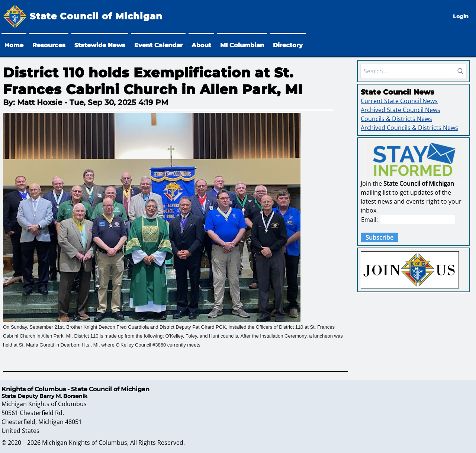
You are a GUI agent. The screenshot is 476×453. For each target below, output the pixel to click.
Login (461, 16)
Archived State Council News (401, 110)
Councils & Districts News (396, 119)
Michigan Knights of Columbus (85, 443)
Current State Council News (399, 101)
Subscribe (379, 237)
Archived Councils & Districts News (409, 128)
